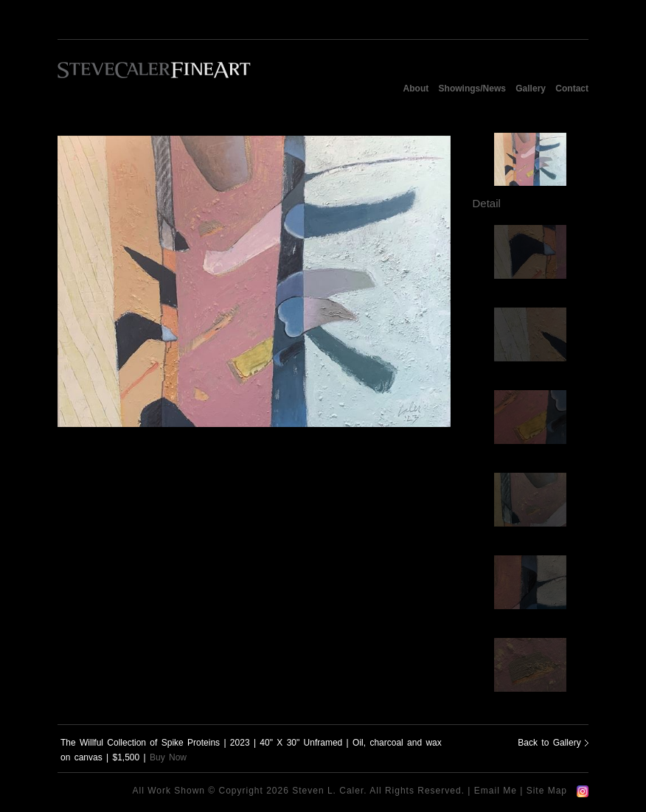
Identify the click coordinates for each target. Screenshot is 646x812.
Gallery (531, 89)
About (416, 89)
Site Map (547, 791)
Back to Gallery (553, 743)
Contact (572, 89)
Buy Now (168, 757)
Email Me (496, 791)
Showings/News (472, 89)
